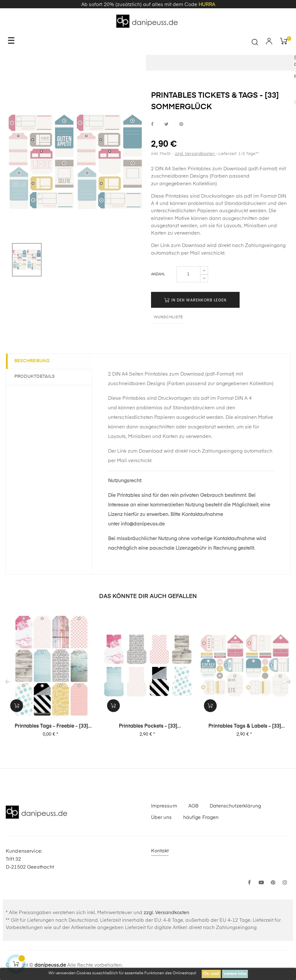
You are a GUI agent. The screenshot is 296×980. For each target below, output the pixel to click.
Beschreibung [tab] (33, 361)
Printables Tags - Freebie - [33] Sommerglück (51, 727)
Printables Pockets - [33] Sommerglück (148, 727)
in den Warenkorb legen (195, 300)
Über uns (162, 818)
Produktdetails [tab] (36, 377)
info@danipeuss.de (143, 524)
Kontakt (160, 851)
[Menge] (188, 274)
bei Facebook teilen (152, 124)
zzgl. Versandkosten (195, 154)
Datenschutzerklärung (235, 806)
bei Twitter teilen (166, 124)
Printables (177, 196)
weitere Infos (235, 974)
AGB (193, 806)
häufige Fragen (201, 818)
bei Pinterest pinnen (181, 124)
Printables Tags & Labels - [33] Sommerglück (245, 727)
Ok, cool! (211, 974)
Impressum (164, 806)
